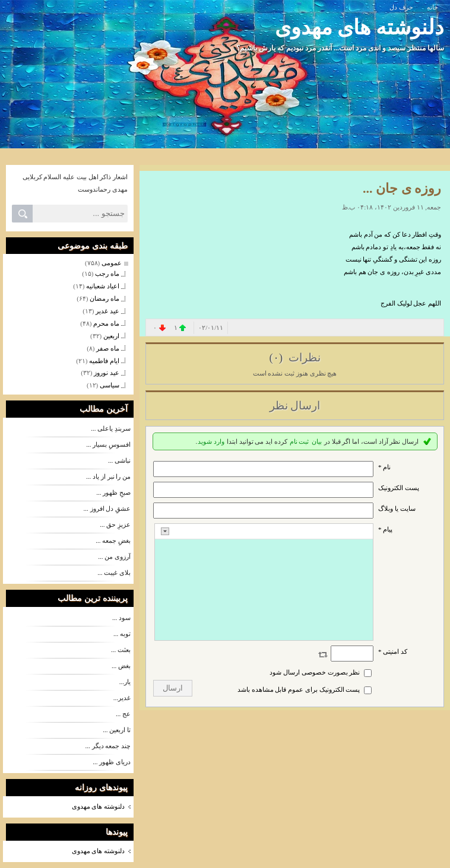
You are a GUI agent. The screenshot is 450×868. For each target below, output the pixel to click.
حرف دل (401, 7)
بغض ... (121, 666)
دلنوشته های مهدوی (360, 28)
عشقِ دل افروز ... (107, 508)
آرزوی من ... (114, 557)
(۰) (277, 357)
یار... (125, 682)
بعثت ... (121, 650)
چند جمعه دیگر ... (108, 746)
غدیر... (122, 698)
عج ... (123, 714)
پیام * (385, 529)
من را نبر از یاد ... (108, 476)
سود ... (121, 618)
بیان (317, 441)
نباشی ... (119, 460)
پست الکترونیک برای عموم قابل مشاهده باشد (299, 689)
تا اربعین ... (117, 730)
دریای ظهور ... (112, 762)
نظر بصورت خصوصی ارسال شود (315, 672)
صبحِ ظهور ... (113, 492)
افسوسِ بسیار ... (108, 444)
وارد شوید (211, 441)
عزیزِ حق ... (115, 524)
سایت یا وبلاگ (397, 508)
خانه (432, 7)
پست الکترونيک (399, 488)
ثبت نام (300, 441)
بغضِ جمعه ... (113, 540)
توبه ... (122, 634)
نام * (384, 467)
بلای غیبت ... (114, 573)
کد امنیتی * (393, 651)
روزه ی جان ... (402, 188)
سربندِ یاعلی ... (111, 428)
